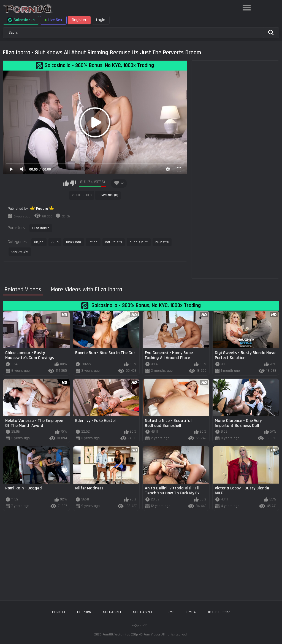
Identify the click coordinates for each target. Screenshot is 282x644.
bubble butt (139, 242)
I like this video (66, 183)
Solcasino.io (21, 20)
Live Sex (53, 20)
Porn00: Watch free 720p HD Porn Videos (131, 634)
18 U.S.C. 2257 (219, 612)
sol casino (143, 612)
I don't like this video (73, 183)
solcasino (112, 612)
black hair (74, 242)
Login (101, 20)
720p (55, 242)
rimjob (39, 242)
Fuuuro (43, 209)
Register (79, 20)
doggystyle (20, 251)
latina (93, 242)
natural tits (114, 242)
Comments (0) (108, 195)
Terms (169, 612)
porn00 (59, 612)
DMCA (191, 612)
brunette (162, 242)
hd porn (84, 612)
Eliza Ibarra (41, 228)
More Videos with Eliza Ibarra (86, 290)
